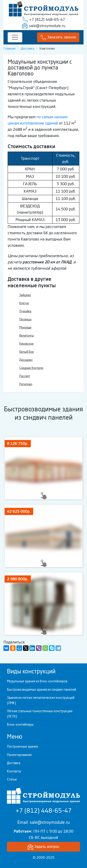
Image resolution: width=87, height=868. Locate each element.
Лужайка (25, 311)
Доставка (14, 763)
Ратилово (26, 384)
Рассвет (25, 376)
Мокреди (25, 327)
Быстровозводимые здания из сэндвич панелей (42, 690)
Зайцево (25, 295)
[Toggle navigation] (15, 37)
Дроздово (26, 360)
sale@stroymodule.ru (47, 26)
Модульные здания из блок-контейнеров (37, 681)
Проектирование (19, 755)
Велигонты (27, 336)
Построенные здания (22, 746)
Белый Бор (27, 352)
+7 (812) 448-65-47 (47, 19)
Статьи (12, 779)
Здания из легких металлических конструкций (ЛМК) (41, 700)
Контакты (14, 771)
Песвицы (25, 319)
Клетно (24, 303)
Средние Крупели (31, 368)
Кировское (26, 344)
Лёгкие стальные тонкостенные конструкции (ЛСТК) (40, 714)
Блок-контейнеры (20, 724)
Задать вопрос (44, 847)
